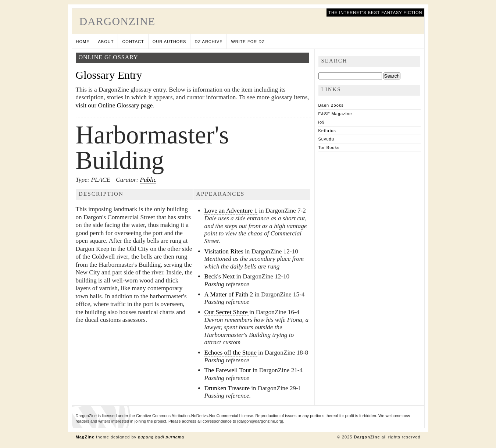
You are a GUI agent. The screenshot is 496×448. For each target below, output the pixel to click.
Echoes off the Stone (231, 353)
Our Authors (170, 42)
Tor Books (329, 147)
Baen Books (331, 105)
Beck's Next (220, 276)
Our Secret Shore (227, 312)
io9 (322, 122)
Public (148, 180)
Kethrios (327, 131)
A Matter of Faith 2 (229, 294)
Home (83, 42)
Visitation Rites (225, 251)
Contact (133, 42)
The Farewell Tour (229, 370)
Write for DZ (248, 42)
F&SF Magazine (335, 114)
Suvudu (326, 139)
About (106, 42)
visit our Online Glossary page (114, 105)
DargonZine (117, 21)
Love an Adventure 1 (231, 211)
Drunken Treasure (228, 388)
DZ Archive (208, 42)
